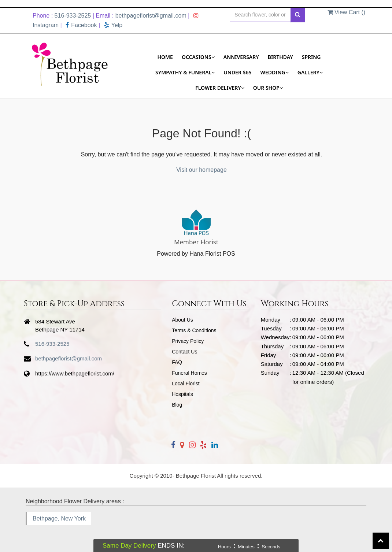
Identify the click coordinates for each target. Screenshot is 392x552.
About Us (182, 320)
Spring (311, 57)
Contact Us (184, 352)
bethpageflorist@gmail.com (151, 16)
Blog (177, 405)
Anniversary (241, 57)
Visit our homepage (201, 170)
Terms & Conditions (194, 330)
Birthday (280, 57)
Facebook (81, 25)
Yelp (113, 25)
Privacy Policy (188, 341)
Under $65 (237, 72)
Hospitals (182, 394)
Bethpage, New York (59, 518)
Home (165, 57)
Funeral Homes (189, 373)
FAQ (177, 362)
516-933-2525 (73, 16)
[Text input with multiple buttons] (260, 15)
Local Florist (186, 384)
